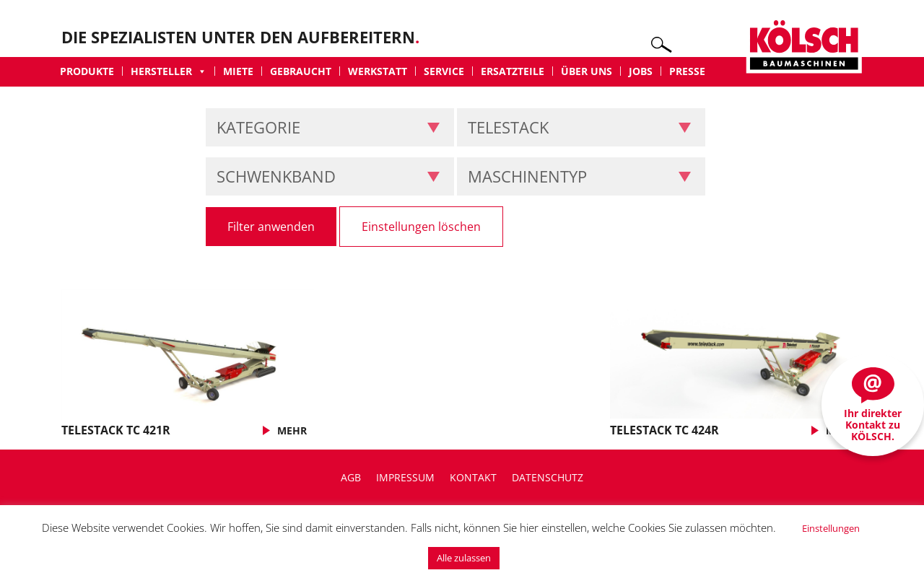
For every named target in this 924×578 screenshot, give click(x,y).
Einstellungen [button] (831, 528)
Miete (238, 71)
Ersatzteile (513, 71)
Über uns (587, 71)
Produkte (87, 71)
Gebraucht (301, 71)
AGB (351, 477)
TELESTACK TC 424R (664, 430)
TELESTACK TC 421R (116, 430)
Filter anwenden (271, 227)
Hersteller (169, 71)
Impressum (405, 477)
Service (444, 71)
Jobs (641, 71)
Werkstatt (378, 71)
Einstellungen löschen (421, 227)
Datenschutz (548, 477)
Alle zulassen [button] (464, 558)
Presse (687, 71)
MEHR (292, 430)
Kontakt (473, 477)
